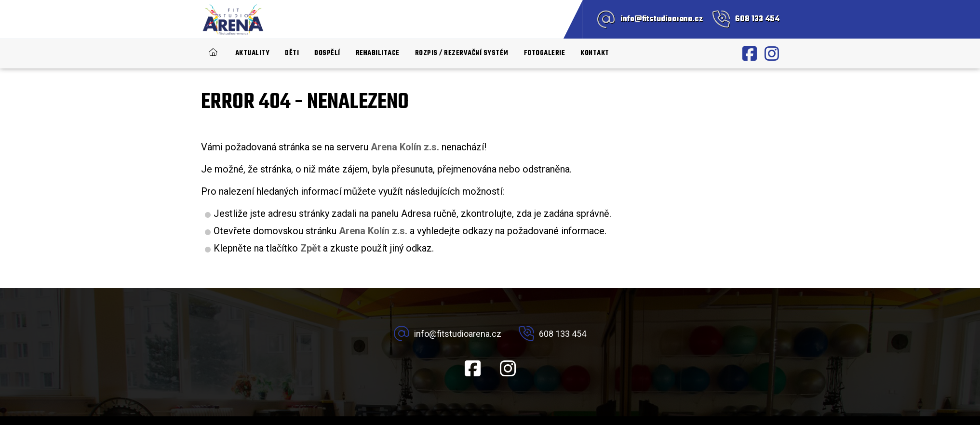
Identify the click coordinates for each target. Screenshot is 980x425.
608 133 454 (757, 19)
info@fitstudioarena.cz (662, 19)
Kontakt (595, 53)
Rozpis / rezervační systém (462, 53)
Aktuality (253, 53)
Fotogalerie (545, 53)
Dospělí (327, 53)
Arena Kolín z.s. (373, 231)
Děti (292, 53)
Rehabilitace (378, 53)
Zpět (310, 248)
